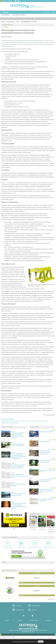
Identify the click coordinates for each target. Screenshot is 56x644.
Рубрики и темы (34, 620)
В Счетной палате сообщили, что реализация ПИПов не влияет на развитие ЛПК (18, 466)
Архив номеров (10, 22)
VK (16, 1)
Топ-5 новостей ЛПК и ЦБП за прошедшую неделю (18, 494)
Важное (7, 620)
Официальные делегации (48, 547)
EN (11, 1)
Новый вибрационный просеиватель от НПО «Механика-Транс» (44, 452)
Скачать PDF (33, 529)
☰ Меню (5, 12)
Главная (3, 22)
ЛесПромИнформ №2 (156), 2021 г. (29, 22)
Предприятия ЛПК (21, 547)
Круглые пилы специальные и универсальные (46, 500)
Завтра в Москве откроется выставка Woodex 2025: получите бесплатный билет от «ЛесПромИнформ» (19, 456)
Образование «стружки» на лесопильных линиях (46, 461)
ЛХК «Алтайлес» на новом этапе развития (47, 471)
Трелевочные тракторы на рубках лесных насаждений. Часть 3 (46, 491)
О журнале (48, 620)
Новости (20, 620)
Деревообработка (6, 15)
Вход (6, 1)
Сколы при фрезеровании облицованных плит (45, 481)
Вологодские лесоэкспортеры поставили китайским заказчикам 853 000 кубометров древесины (19, 506)
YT (32, 616)
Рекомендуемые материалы (19, 15)
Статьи (17, 22)
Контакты (34, 610)
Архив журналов (20, 610)
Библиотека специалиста (8, 547)
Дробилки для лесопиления (46, 432)
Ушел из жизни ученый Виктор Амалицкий (18, 485)
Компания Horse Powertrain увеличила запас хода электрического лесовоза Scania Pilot (18, 435)
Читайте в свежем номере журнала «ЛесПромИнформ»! (18, 445)
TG (19, 1)
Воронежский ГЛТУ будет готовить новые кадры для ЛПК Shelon (19, 476)
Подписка (19, 606)
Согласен (41, 642)
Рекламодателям (36, 606)
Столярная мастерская (45, 441)
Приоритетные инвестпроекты (35, 547)
